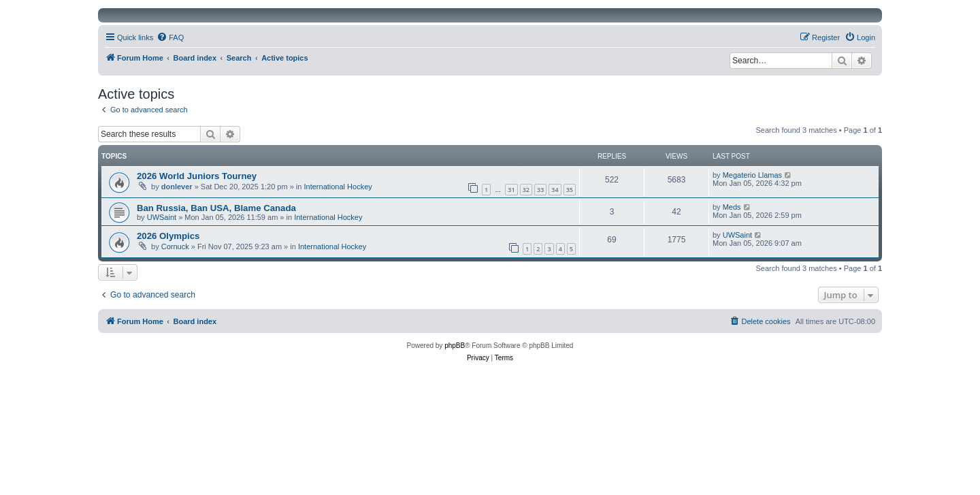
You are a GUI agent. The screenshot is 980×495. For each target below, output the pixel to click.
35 (570, 190)
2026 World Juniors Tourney (197, 176)
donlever (177, 187)
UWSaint (162, 217)
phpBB (455, 346)
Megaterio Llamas (752, 175)
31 (511, 190)
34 (555, 190)
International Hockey (338, 187)
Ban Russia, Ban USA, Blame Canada (216, 208)
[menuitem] (170, 37)
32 (526, 190)
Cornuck (175, 246)
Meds (732, 207)
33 (540, 190)
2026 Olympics (168, 236)
